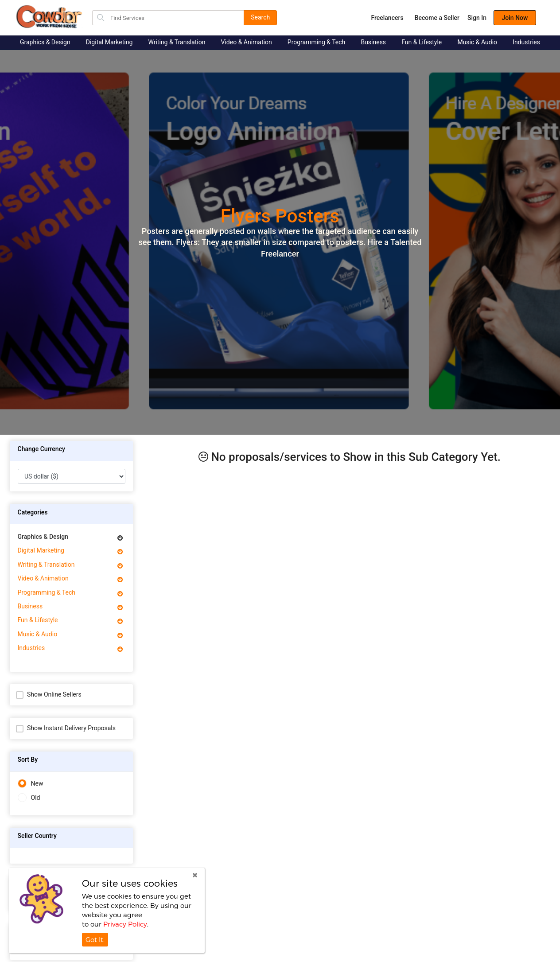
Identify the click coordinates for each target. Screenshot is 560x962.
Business (373, 42)
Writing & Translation (177, 42)
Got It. (95, 939)
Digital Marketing (109, 42)
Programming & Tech (316, 42)
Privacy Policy (125, 924)
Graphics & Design (45, 42)
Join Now (515, 18)
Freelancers (387, 18)
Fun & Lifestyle (422, 42)
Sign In (477, 18)
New (31, 784)
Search (260, 17)
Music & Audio (477, 42)
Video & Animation (247, 42)
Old (29, 798)
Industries (526, 42)
